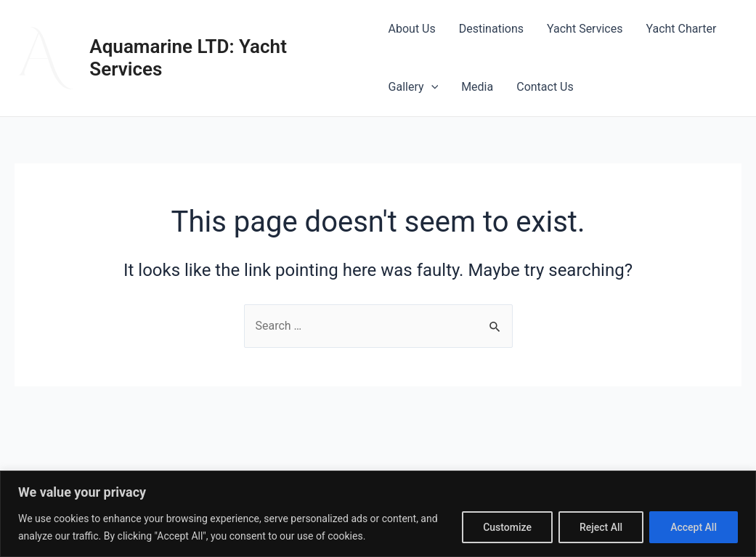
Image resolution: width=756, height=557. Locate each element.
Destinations (491, 29)
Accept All (694, 527)
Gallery (414, 87)
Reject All (601, 527)
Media (477, 87)
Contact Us (545, 87)
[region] (378, 514)
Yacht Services (585, 29)
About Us (412, 29)
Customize (507, 527)
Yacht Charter (681, 29)
